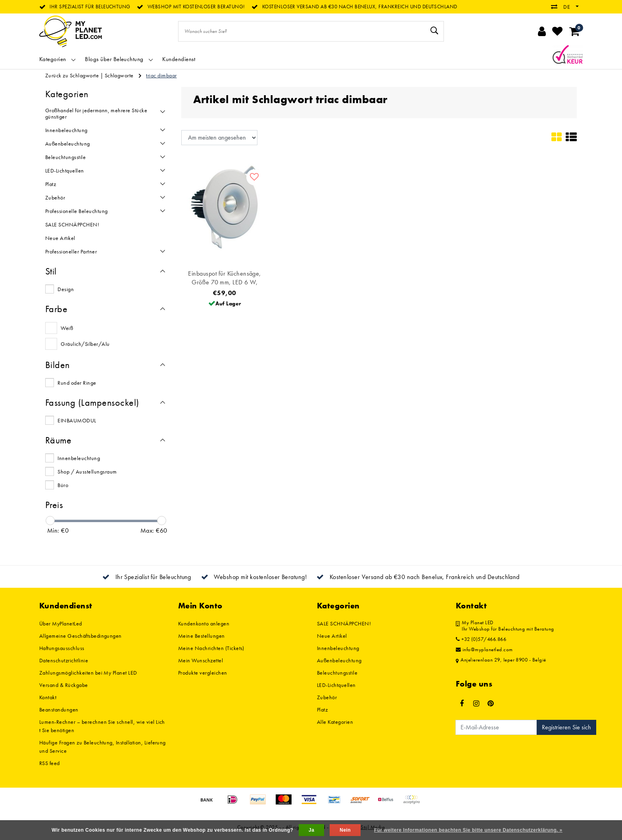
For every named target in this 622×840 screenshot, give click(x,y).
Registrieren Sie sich (566, 727)
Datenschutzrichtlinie (64, 660)
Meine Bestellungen (202, 636)
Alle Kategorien (335, 722)
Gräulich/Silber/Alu (85, 344)
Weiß (67, 328)
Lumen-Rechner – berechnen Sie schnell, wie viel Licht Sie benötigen (102, 726)
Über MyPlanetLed (61, 623)
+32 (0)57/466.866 (481, 639)
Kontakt (48, 697)
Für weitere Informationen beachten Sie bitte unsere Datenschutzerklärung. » (468, 830)
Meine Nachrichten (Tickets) (211, 648)
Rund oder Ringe (77, 383)
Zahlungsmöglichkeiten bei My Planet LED (88, 673)
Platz (322, 710)
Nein (345, 830)
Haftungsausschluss (62, 648)
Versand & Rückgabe (64, 685)
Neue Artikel (332, 636)
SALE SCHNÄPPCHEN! (344, 623)
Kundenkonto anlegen (204, 623)
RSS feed (50, 763)
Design (66, 289)
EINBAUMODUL (77, 420)
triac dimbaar (161, 75)
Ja (311, 830)
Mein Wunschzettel (201, 660)
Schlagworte (119, 75)
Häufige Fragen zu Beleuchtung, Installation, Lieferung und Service (103, 747)
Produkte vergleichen (203, 673)
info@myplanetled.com (484, 650)
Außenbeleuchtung (339, 660)
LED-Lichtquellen (336, 685)
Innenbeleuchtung (79, 458)
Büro (63, 485)
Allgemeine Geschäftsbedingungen (81, 636)
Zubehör (327, 697)
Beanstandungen (59, 710)
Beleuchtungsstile (337, 673)
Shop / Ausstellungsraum (87, 472)
